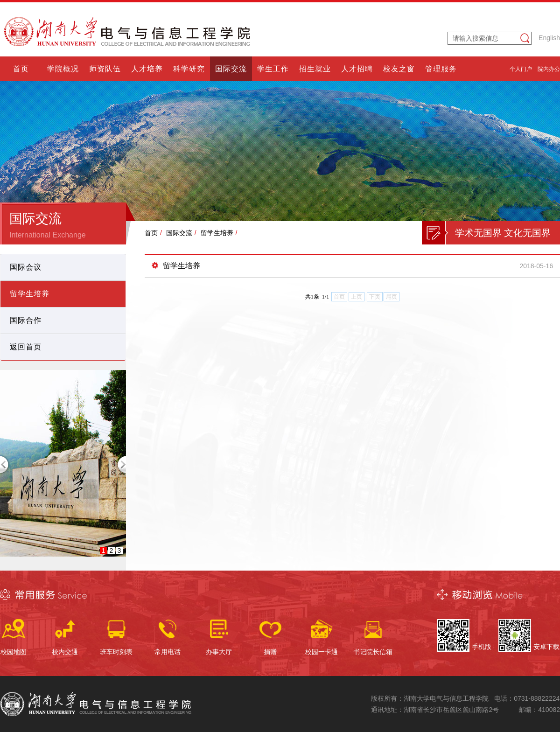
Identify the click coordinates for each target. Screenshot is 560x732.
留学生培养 (217, 233)
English (549, 38)
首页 (151, 233)
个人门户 (521, 69)
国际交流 (179, 233)
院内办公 (549, 69)
